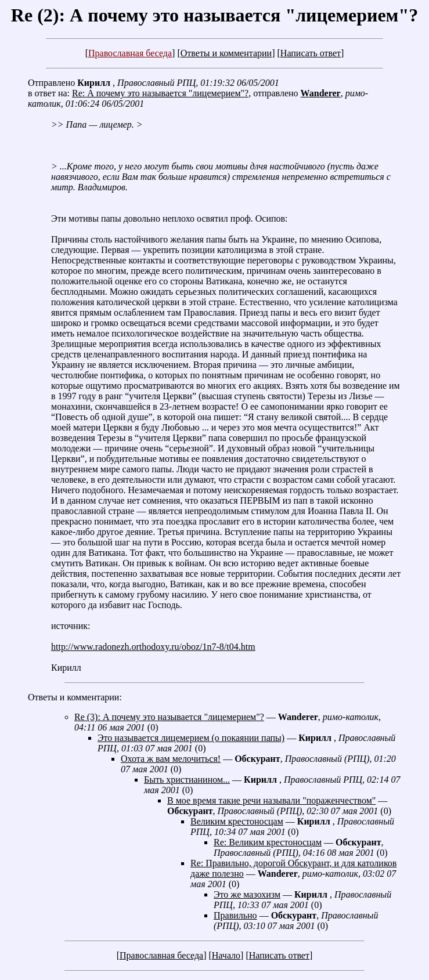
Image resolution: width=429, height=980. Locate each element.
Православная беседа (130, 53)
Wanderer (321, 93)
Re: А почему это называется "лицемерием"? (160, 93)
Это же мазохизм (247, 894)
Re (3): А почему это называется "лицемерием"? (169, 717)
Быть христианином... (187, 780)
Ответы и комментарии (226, 53)
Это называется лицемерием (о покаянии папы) (191, 738)
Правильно (235, 915)
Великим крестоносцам (237, 821)
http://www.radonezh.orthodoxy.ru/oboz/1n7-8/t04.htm (153, 647)
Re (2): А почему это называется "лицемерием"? (214, 15)
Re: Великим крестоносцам (268, 842)
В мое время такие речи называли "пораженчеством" (271, 800)
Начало (226, 955)
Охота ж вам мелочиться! (171, 759)
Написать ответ (311, 53)
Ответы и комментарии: (75, 697)
